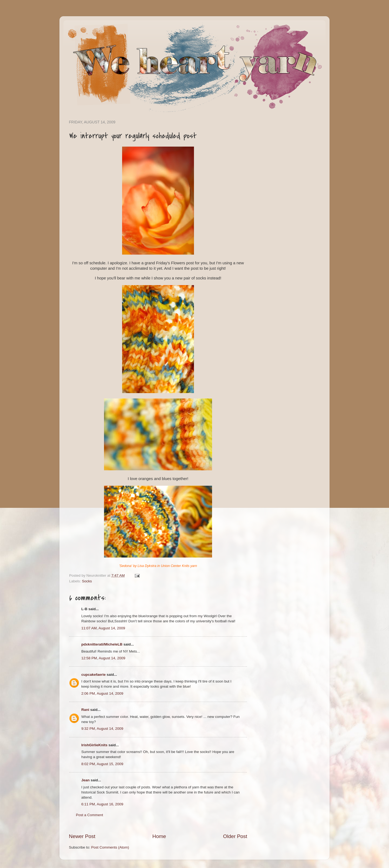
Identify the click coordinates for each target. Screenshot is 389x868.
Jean (85, 780)
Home (159, 836)
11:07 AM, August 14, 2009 (103, 628)
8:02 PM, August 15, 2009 (102, 764)
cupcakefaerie (93, 675)
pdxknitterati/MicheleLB (102, 644)
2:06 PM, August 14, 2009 (102, 693)
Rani (85, 710)
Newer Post (82, 836)
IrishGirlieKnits (94, 745)
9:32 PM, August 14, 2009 (102, 729)
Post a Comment (90, 815)
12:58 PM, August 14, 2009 (103, 658)
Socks (87, 581)
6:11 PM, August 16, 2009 (102, 804)
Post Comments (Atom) (110, 847)
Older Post (235, 836)
